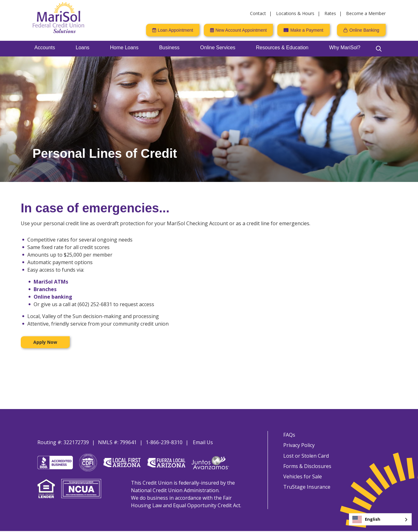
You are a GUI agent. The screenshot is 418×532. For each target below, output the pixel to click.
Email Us (203, 442)
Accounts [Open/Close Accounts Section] (45, 48)
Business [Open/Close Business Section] (169, 48)
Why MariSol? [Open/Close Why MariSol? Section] (345, 48)
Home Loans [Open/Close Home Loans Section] (124, 48)
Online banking (53, 297)
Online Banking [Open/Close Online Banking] (364, 30)
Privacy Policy (299, 445)
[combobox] (380, 519)
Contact (258, 13)
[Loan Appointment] (173, 30)
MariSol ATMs (51, 282)
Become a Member (366, 13)
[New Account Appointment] (238, 30)
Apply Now (45, 342)
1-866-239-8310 (164, 442)
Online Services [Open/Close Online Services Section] (218, 48)
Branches (45, 289)
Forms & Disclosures (307, 467)
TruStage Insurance (307, 488)
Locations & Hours (295, 13)
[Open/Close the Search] (379, 49)
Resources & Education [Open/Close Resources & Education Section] (282, 48)
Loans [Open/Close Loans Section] (83, 48)
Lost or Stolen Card (306, 456)
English (366, 519)
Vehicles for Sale (302, 477)
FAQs (289, 435)
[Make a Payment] (303, 30)
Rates (330, 13)
